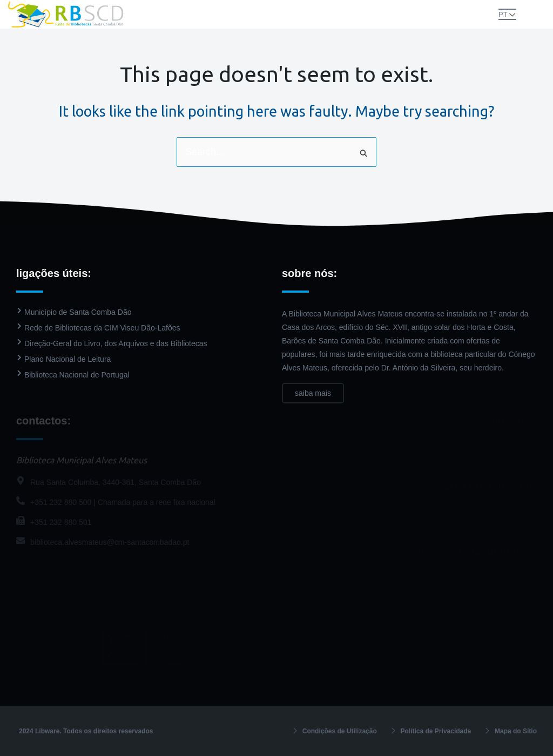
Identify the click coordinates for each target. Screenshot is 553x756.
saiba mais (313, 393)
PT (503, 14)
